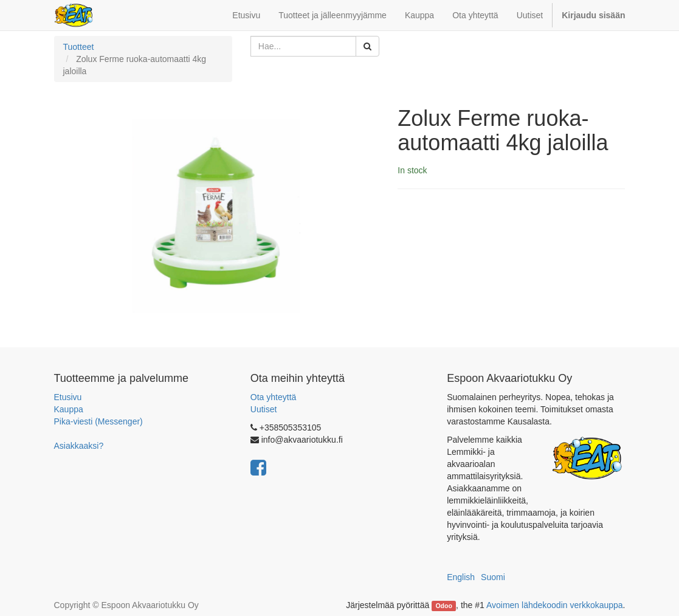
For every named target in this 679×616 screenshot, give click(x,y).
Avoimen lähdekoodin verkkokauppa (555, 605)
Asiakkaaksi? (79, 446)
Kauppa (69, 409)
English (461, 577)
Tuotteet (79, 47)
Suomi (493, 577)
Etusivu (68, 397)
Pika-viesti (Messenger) (98, 421)
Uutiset (264, 409)
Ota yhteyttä (273, 397)
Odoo (443, 606)
